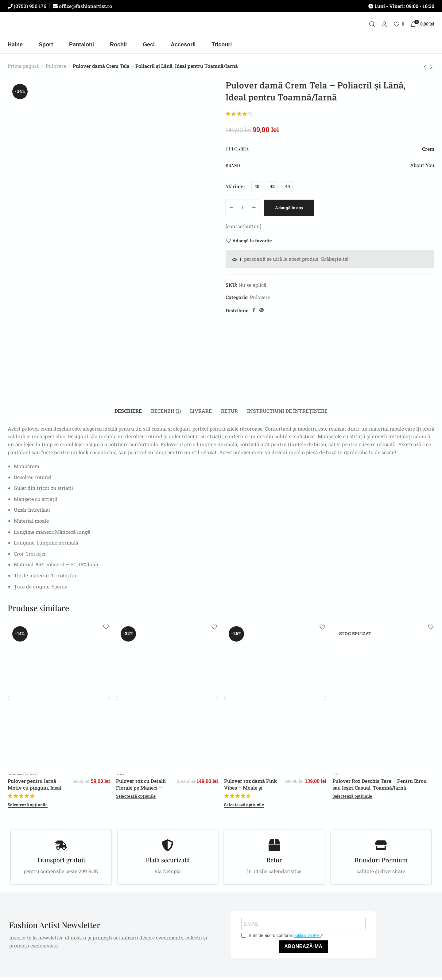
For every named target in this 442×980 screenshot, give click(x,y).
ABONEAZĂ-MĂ (303, 949)
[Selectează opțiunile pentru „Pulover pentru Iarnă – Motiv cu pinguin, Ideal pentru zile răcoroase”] (28, 807)
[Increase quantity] (257, 210)
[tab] (128, 413)
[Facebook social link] (254, 312)
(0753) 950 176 (29, 6)
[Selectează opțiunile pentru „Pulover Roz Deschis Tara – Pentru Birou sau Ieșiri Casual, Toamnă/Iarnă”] (352, 799)
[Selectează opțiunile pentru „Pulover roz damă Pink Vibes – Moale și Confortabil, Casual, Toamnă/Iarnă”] (244, 807)
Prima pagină (23, 68)
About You (422, 167)
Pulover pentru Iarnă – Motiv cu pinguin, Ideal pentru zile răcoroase (35, 790)
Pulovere (56, 68)
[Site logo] (221, 26)
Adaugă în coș (300, 210)
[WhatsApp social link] (262, 312)
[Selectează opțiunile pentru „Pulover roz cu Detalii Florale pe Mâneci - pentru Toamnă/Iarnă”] (136, 799)
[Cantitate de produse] (244, 210)
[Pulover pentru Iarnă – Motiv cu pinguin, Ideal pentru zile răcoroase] (59, 700)
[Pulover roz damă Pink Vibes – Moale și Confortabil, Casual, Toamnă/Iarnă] (275, 700)
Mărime (234, 189)
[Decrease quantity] (232, 210)
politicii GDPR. (307, 938)
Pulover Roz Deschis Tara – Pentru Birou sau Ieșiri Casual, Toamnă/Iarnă (380, 786)
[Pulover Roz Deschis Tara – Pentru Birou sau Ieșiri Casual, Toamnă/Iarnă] (384, 700)
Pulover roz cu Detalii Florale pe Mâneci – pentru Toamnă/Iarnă (141, 790)
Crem (428, 151)
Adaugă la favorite (252, 243)
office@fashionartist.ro (85, 6)
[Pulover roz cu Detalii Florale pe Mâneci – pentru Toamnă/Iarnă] (167, 700)
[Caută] (372, 26)
